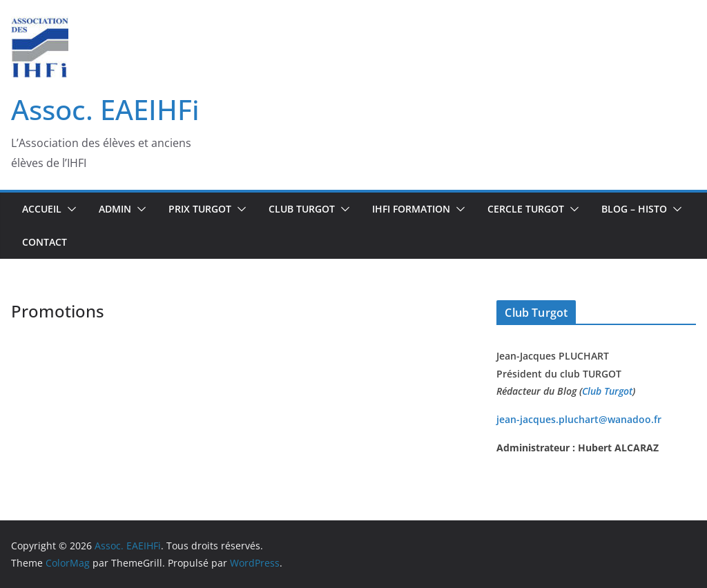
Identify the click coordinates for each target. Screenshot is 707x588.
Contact (45, 242)
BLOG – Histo (634, 209)
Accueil (42, 209)
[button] (69, 209)
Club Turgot (607, 391)
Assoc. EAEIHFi (105, 109)
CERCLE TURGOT (526, 209)
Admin (115, 209)
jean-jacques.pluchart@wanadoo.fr (579, 419)
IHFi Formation (411, 209)
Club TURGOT (302, 209)
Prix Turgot (200, 209)
